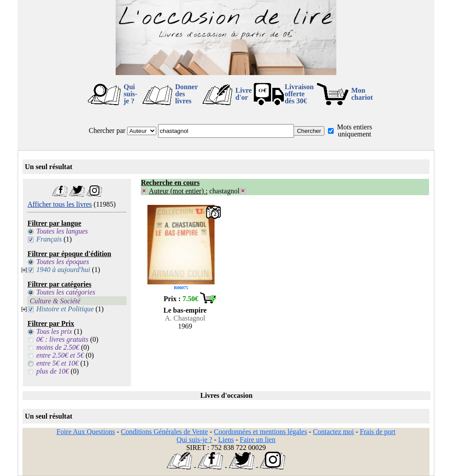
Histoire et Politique (65, 309)
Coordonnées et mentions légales (261, 432)
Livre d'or (243, 94)
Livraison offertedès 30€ (299, 94)
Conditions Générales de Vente (164, 432)
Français (49, 239)
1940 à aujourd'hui (63, 270)
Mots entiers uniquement (354, 130)
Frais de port (378, 432)
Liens (226, 440)
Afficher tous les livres (60, 204)
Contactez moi (333, 432)
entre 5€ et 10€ (57, 363)
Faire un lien (258, 440)
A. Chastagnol (185, 318)
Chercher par (107, 130)
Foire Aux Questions (86, 432)
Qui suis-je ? (130, 94)
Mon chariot (362, 94)
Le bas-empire (185, 310)
